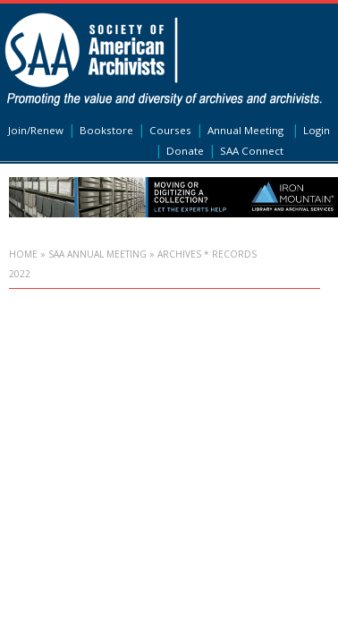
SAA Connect (252, 151)
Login (317, 130)
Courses (170, 130)
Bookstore (106, 130)
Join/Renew (36, 130)
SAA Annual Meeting (97, 254)
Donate (185, 151)
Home (23, 254)
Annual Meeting (245, 130)
